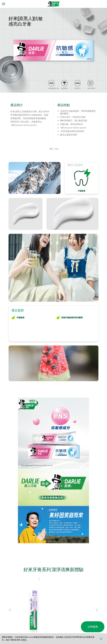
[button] (101, 639)
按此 (25, 640)
